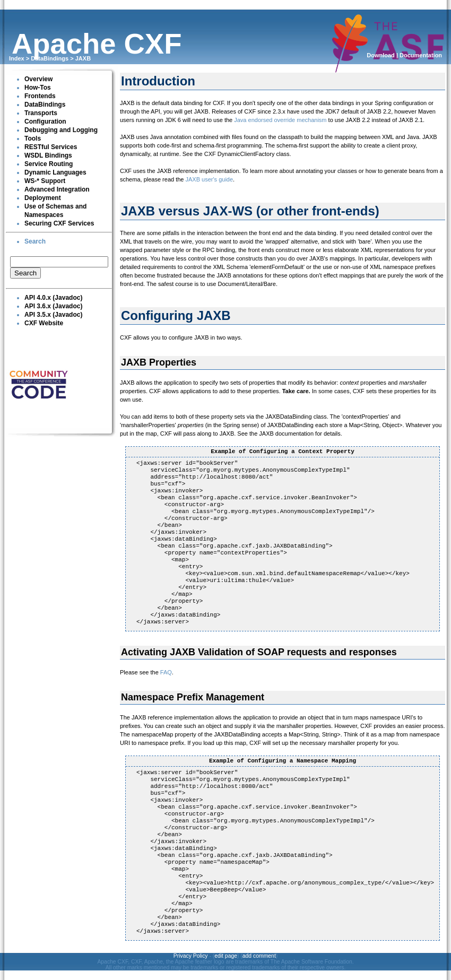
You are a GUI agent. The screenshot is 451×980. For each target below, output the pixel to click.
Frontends (40, 96)
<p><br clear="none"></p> (59, 268)
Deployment (43, 198)
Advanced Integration (57, 189)
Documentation (421, 55)
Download (381, 55)
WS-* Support (45, 181)
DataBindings (50, 58)
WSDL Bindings (48, 155)
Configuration (45, 122)
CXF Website (44, 323)
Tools (33, 138)
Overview (38, 79)
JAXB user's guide (210, 179)
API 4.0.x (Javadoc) (53, 298)
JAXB (83, 58)
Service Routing (49, 164)
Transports (41, 113)
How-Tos (38, 88)
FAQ (166, 672)
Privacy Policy (191, 956)
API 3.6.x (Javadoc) (53, 306)
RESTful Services (51, 147)
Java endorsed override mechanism (280, 120)
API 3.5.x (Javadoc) (53, 315)
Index (17, 58)
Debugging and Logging (61, 130)
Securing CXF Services (59, 223)
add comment (259, 956)
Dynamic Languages (55, 172)
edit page (226, 956)
